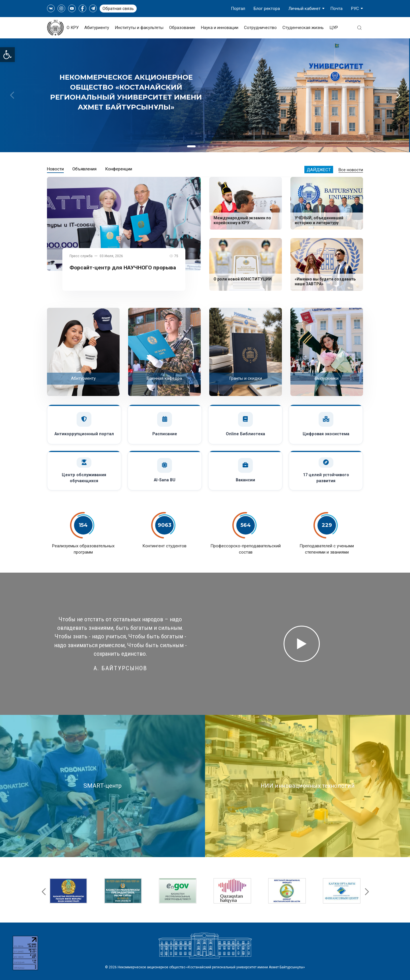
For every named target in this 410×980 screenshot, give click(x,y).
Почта (336, 9)
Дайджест (319, 170)
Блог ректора (267, 9)
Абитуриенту (97, 28)
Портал (238, 9)
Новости (55, 169)
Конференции (119, 169)
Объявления (84, 169)
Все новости (351, 170)
